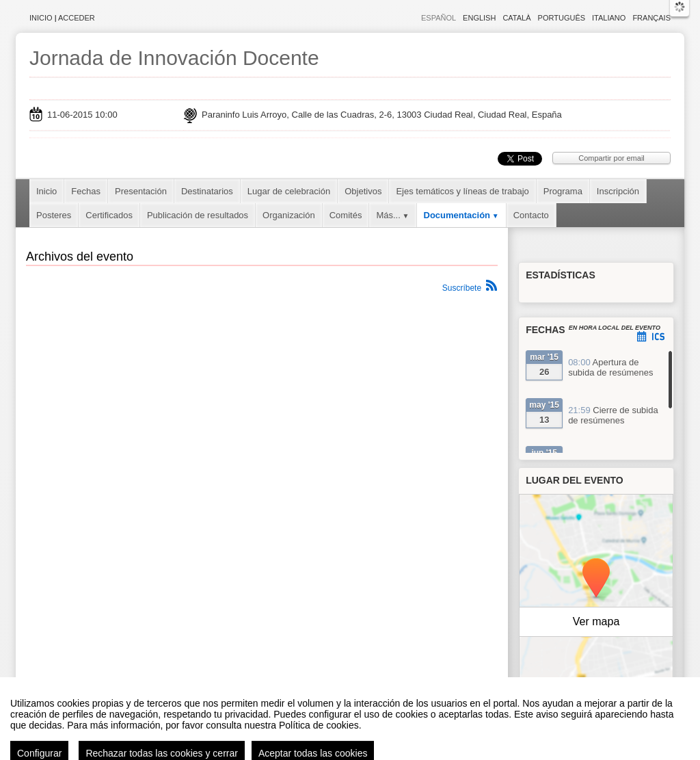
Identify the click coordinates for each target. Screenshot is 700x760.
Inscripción (618, 191)
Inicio (41, 18)
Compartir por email (611, 158)
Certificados (109, 215)
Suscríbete (462, 288)
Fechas (86, 191)
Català (516, 18)
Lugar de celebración (289, 191)
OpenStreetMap (614, 694)
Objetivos (363, 191)
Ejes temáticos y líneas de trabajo (462, 191)
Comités (346, 215)
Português (562, 18)
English (479, 18)
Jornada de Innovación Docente (174, 58)
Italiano (609, 18)
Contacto (531, 215)
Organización (289, 215)
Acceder (77, 18)
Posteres (54, 215)
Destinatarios (207, 191)
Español (439, 18)
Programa (563, 191)
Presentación (141, 191)
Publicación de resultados (198, 215)
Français (651, 18)
